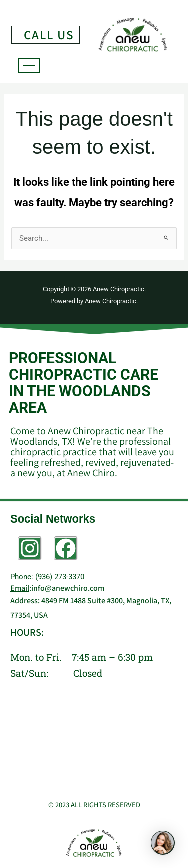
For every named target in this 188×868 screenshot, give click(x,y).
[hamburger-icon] (29, 65)
